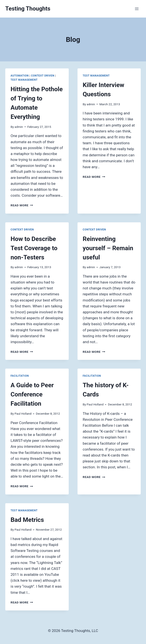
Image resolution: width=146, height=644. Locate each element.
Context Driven (43, 76)
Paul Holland (23, 414)
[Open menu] (137, 9)
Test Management (24, 80)
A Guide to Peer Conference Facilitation (32, 394)
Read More (22, 205)
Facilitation (20, 376)
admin (19, 127)
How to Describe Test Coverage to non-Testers (34, 248)
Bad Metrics (27, 520)
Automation (20, 76)
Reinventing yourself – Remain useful (108, 248)
